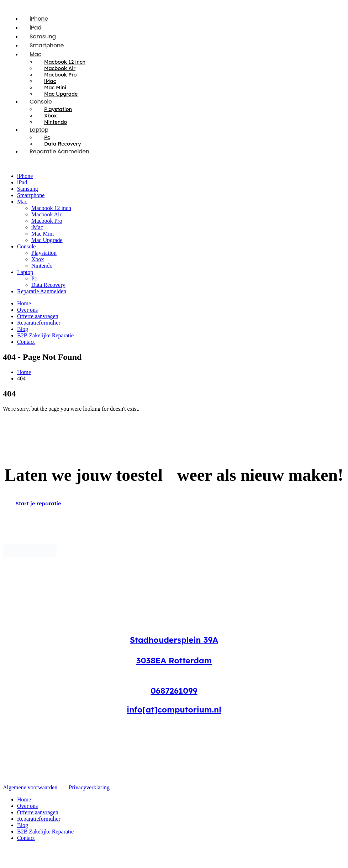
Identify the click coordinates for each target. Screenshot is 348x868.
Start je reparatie (38, 503)
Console (41, 102)
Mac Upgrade (61, 94)
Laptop (39, 130)
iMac (37, 227)
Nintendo (42, 266)
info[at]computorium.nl (174, 709)
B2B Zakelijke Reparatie (45, 335)
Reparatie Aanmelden (59, 151)
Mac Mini (43, 234)
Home (24, 303)
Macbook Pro (47, 221)
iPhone (25, 176)
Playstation (44, 253)
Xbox (38, 259)
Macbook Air (46, 214)
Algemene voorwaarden (30, 787)
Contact (26, 342)
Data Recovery (48, 285)
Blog (23, 329)
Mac (35, 54)
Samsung (28, 189)
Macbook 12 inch (51, 208)
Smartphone (31, 195)
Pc (34, 278)
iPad (22, 182)
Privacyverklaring (89, 787)
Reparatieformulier (39, 323)
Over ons (27, 310)
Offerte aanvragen (38, 316)
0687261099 (174, 691)
